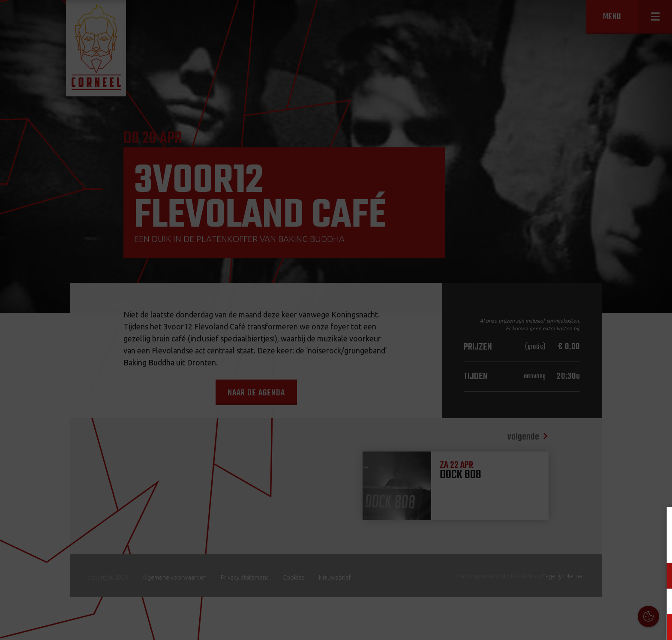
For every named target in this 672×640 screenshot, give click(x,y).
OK (659, 627)
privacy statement (629, 547)
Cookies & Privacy (568, 524)
